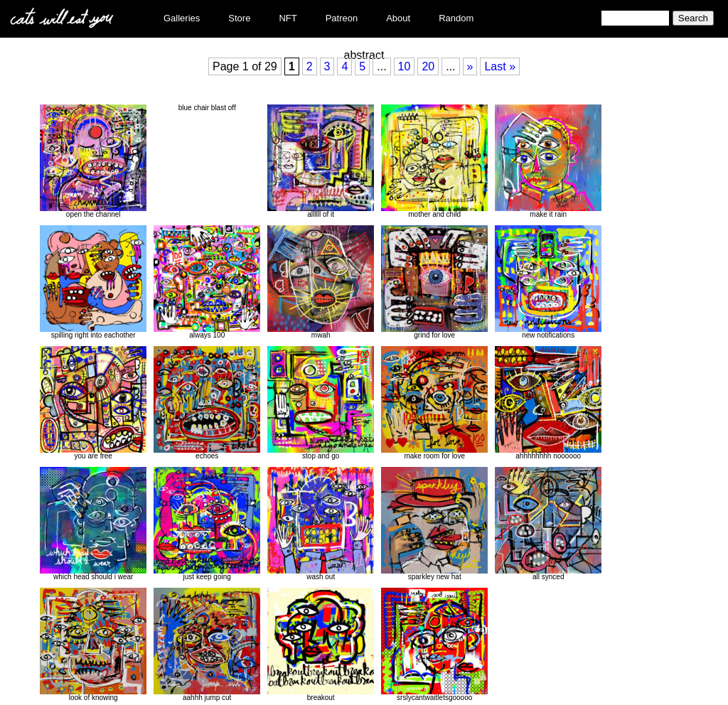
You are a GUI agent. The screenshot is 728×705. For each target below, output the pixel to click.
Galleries (182, 18)
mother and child (434, 161)
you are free (93, 403)
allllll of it (321, 161)
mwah (321, 282)
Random (456, 18)
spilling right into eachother (93, 282)
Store (239, 18)
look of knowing (93, 645)
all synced (548, 524)
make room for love (434, 403)
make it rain (548, 161)
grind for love (434, 282)
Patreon (342, 18)
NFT (288, 18)
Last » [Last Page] (500, 66)
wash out (321, 524)
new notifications (548, 282)
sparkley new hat (434, 524)
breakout (321, 645)
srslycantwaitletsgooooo (434, 645)
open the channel (93, 161)
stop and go (321, 403)
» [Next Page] (470, 66)
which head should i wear (93, 524)
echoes (207, 403)
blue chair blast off (207, 108)
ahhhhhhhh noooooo (548, 403)
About (398, 18)
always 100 (207, 282)
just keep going (207, 524)
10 (405, 66)
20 (428, 66)
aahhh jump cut (207, 645)
